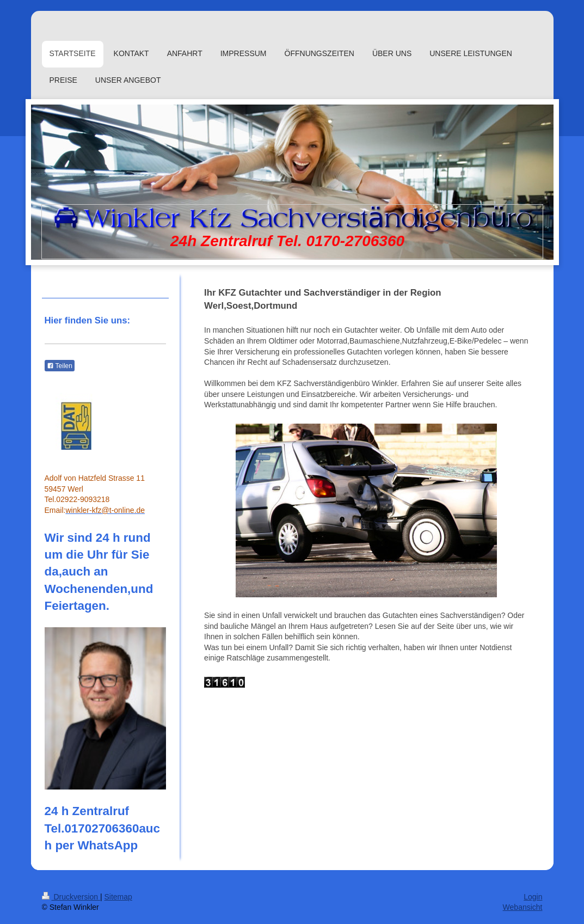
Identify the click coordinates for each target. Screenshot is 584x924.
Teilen (60, 366)
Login (533, 897)
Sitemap (118, 897)
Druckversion (71, 897)
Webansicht (523, 907)
